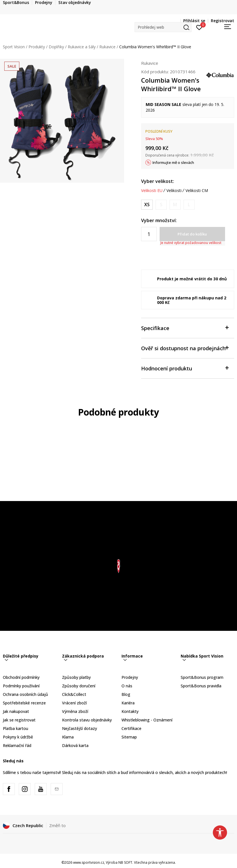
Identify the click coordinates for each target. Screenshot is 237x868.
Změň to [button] (57, 825)
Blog (126, 694)
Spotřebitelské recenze (24, 703)
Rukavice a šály (82, 47)
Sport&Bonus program (202, 677)
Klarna (68, 737)
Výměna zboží (75, 711)
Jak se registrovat (19, 720)
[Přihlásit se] (199, 27)
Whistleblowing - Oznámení (147, 720)
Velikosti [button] (174, 191)
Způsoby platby (76, 677)
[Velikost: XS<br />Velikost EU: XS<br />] (147, 205)
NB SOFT (125, 862)
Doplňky (56, 47)
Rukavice (107, 47)
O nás (127, 686)
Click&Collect (74, 694)
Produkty (37, 47)
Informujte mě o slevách (173, 162)
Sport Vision (14, 47)
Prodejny (130, 677)
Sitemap (129, 737)
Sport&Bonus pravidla (201, 686)
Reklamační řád (17, 745)
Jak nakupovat (16, 711)
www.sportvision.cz (89, 862)
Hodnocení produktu (185, 368)
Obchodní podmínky (21, 677)
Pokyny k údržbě (18, 737)
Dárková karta (75, 745)
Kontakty (130, 711)
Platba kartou (16, 728)
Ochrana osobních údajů (25, 694)
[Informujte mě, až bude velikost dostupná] (161, 205)
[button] (163, 27)
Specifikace (185, 328)
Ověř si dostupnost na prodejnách (185, 348)
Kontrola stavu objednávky (87, 720)
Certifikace (131, 728)
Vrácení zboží (74, 703)
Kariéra (128, 703)
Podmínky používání (21, 686)
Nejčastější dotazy (80, 728)
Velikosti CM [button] (197, 191)
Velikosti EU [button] (152, 191)
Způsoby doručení (79, 686)
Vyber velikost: (158, 181)
